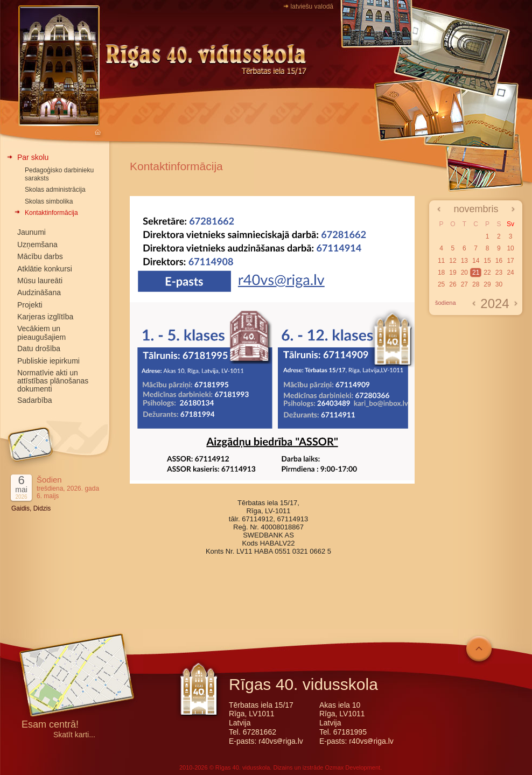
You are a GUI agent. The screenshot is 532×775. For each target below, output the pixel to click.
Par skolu (33, 157)
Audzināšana (39, 292)
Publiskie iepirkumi (48, 361)
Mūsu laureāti (40, 281)
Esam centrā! (50, 725)
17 (510, 261)
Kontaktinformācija (51, 213)
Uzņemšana (37, 245)
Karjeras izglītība (45, 317)
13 (464, 261)
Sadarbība (35, 400)
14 (476, 261)
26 (453, 284)
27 (464, 284)
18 (441, 273)
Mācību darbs (40, 256)
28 (476, 284)
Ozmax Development (352, 767)
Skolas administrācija (55, 190)
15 (487, 261)
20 (464, 273)
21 (476, 273)
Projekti (30, 305)
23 (499, 273)
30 (499, 284)
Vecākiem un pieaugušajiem (41, 333)
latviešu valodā (312, 6)
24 (510, 273)
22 (487, 273)
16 (499, 261)
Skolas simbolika (49, 201)
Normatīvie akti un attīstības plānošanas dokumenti (53, 381)
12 (453, 261)
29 (487, 284)
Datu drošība (39, 348)
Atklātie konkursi (45, 269)
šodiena (446, 303)
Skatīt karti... (74, 735)
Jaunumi (31, 232)
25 (441, 284)
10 (510, 248)
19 (453, 273)
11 (441, 261)
